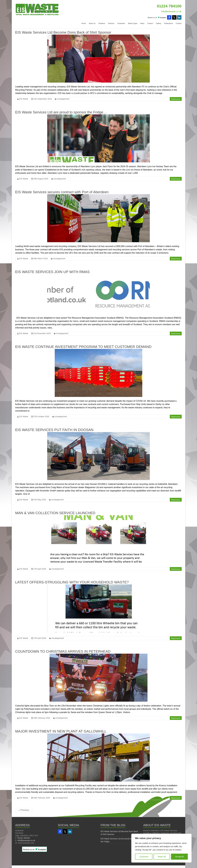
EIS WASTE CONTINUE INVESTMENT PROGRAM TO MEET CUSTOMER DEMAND (83, 347)
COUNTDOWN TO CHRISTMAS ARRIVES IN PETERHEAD (63, 651)
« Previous (24, 810)
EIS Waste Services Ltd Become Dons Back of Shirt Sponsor (63, 32)
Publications (168, 23)
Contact (179, 23)
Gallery (159, 23)
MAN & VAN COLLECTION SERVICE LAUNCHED (55, 513)
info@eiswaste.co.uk (171, 11)
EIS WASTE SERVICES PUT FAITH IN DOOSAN (54, 430)
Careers (150, 23)
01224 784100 (24, 838)
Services (111, 23)
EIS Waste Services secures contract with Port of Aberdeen (62, 192)
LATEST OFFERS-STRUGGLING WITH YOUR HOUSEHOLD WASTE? (72, 582)
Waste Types (133, 23)
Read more (176, 99)
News (142, 23)
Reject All (162, 857)
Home (84, 23)
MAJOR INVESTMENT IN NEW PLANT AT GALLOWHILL (61, 731)
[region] (161, 848)
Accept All (179, 857)
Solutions (102, 23)
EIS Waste (24, 99)
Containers (121, 23)
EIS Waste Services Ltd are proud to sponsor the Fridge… (61, 112)
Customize (144, 857)
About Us (92, 23)
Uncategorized (63, 99)
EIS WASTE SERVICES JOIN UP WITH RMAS (52, 272)
